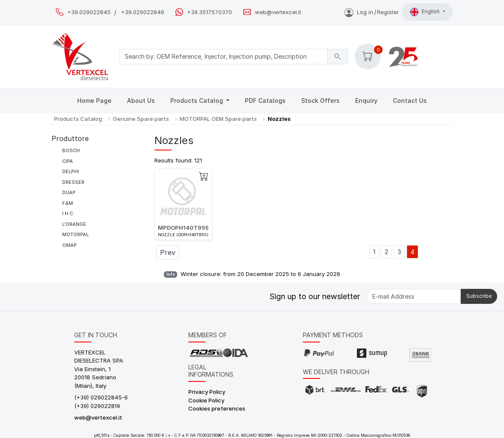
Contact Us (410, 100)
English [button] (426, 12)
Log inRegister (372, 12)
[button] (368, 57)
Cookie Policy (206, 400)
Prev (168, 252)
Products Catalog (198, 100)
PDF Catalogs (265, 100)
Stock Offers (320, 100)
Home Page (94, 100)
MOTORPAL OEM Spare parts (218, 119)
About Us (141, 100)
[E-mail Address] (414, 296)
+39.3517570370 (210, 12)
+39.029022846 (143, 12)
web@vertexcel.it (278, 12)
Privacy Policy (207, 392)
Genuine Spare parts (141, 119)
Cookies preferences (217, 408)
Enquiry (366, 100)
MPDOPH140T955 (183, 228)
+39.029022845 (89, 12)
